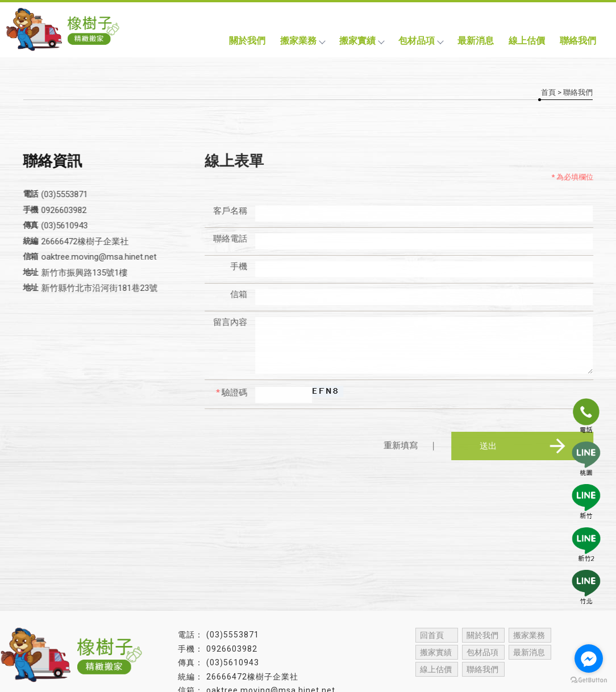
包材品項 (421, 41)
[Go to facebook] (589, 658)
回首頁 (432, 635)
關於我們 (247, 41)
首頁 (548, 92)
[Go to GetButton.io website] (589, 680)
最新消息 (476, 41)
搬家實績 (361, 41)
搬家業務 (302, 41)
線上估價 (527, 41)
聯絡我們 (578, 41)
